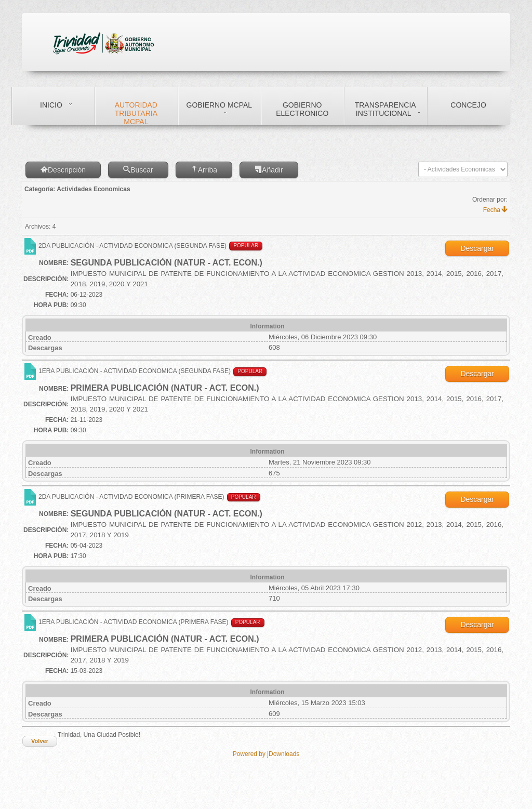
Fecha (495, 210)
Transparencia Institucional (385, 109)
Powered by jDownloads (266, 754)
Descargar (477, 248)
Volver (40, 741)
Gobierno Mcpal (220, 105)
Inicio (51, 105)
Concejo (468, 105)
